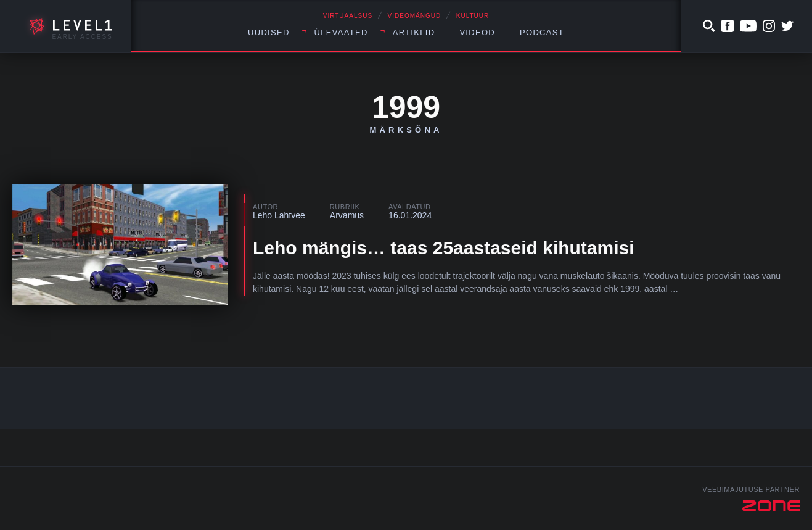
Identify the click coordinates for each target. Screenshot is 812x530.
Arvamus (347, 215)
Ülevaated (341, 32)
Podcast (542, 32)
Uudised (269, 32)
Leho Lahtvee (279, 215)
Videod (477, 32)
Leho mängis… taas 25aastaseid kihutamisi (444, 248)
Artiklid (414, 32)
